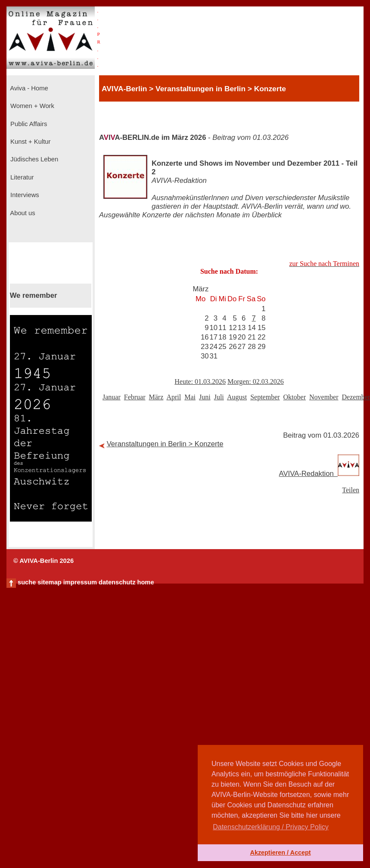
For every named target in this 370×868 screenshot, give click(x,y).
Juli (219, 397)
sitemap (49, 582)
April (174, 397)
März (156, 397)
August (237, 397)
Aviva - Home (28, 88)
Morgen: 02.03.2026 (256, 381)
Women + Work (31, 106)
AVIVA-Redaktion (319, 474)
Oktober (295, 397)
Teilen (351, 490)
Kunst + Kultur (30, 142)
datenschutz (117, 582)
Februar (135, 397)
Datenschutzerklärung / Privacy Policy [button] (271, 827)
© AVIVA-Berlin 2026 (44, 561)
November (324, 397)
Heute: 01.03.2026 (200, 381)
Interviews (24, 195)
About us (22, 213)
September (265, 397)
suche (27, 582)
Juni (205, 397)
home (145, 582)
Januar (112, 397)
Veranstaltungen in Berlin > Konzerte (165, 444)
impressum (80, 582)
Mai (190, 397)
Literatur (21, 177)
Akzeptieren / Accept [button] (280, 853)
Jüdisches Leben (33, 159)
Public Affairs (28, 124)
